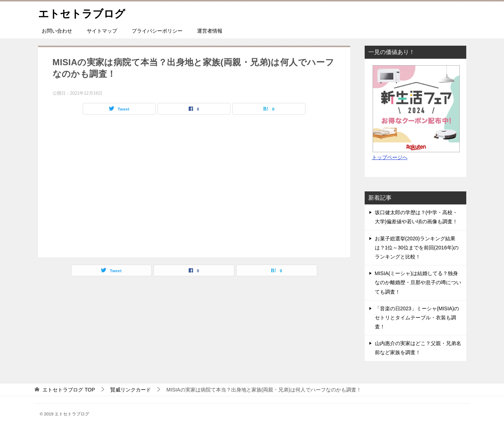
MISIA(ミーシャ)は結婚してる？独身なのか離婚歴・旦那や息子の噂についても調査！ (418, 282)
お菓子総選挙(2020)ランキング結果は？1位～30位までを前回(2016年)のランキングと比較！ (417, 248)
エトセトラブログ (83, 13)
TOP (69, 390)
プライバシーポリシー (157, 31)
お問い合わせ (57, 31)
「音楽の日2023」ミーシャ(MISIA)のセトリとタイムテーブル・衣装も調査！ (417, 318)
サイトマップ (102, 31)
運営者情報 (210, 31)
